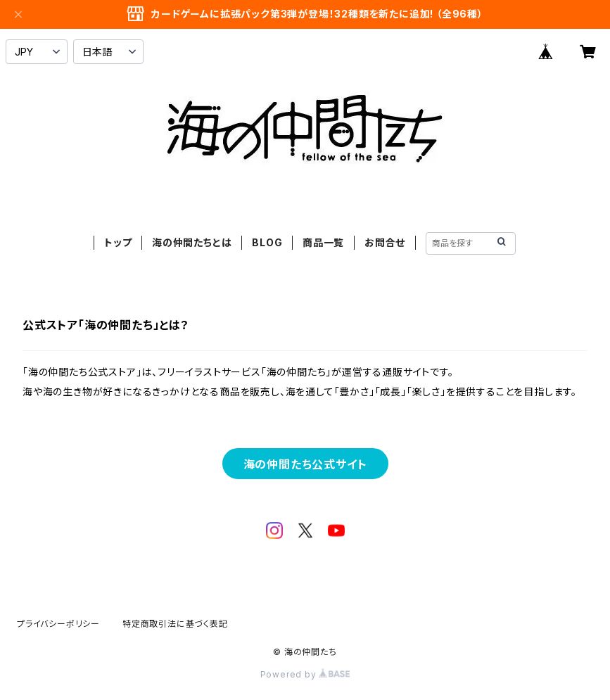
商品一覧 (323, 242)
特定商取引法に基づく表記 (175, 624)
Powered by (305, 674)
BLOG (267, 242)
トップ (118, 242)
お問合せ (385, 242)
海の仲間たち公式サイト (305, 464)
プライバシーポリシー (58, 624)
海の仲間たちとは (192, 242)
